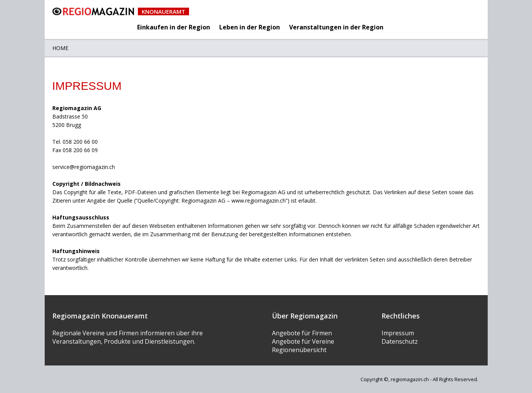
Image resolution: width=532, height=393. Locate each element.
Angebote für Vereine (303, 341)
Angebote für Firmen (302, 333)
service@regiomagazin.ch (84, 167)
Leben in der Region (250, 27)
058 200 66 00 (80, 142)
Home (60, 48)
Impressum (398, 333)
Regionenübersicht (299, 350)
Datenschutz (400, 341)
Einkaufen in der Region (174, 27)
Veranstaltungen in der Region (336, 27)
